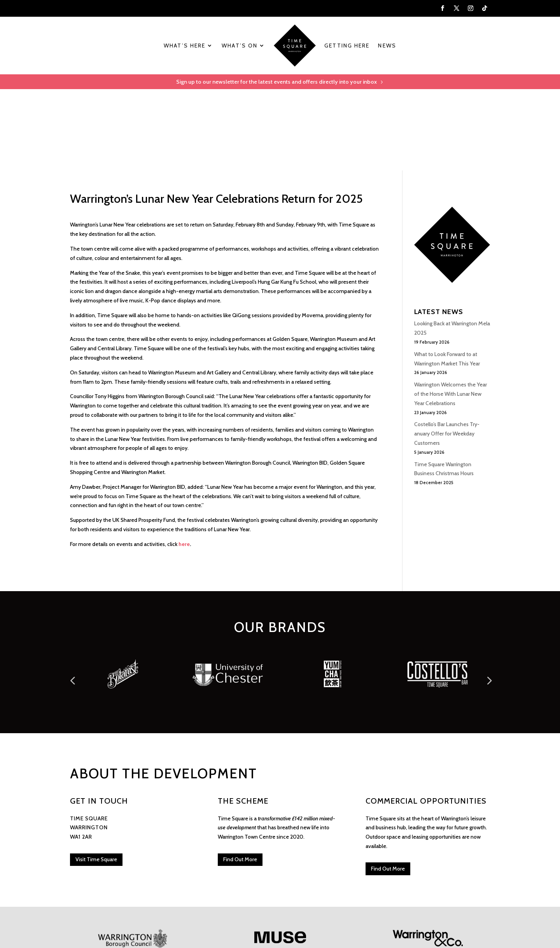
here (184, 463)
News (387, 46)
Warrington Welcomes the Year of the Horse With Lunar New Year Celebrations (451, 314)
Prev (72, 596)
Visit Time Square (96, 779)
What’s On (240, 46)
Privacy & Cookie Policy (147, 908)
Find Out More (240, 779)
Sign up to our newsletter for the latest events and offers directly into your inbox (276, 82)
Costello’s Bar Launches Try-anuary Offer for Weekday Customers (447, 353)
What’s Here (185, 46)
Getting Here (347, 46)
